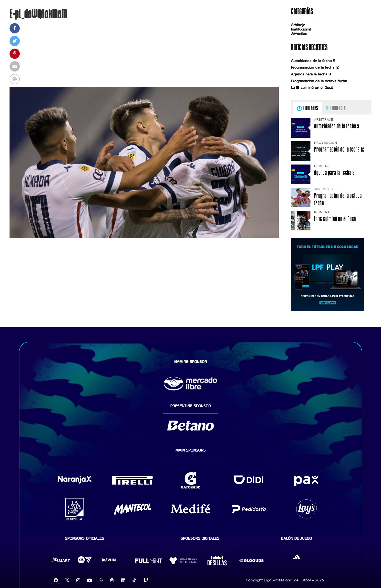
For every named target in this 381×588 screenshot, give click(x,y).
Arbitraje (298, 25)
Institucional (301, 29)
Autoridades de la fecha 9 (313, 61)
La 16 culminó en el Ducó (312, 88)
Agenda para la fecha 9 (311, 74)
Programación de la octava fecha (319, 81)
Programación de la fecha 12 (315, 67)
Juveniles (299, 33)
